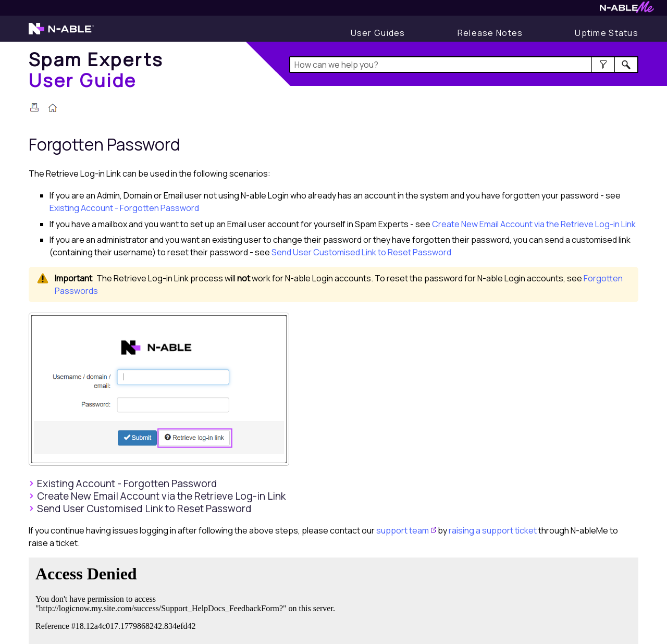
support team (403, 530)
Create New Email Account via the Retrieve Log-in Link (534, 224)
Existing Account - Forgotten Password (124, 208)
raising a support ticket (493, 530)
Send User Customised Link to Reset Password (361, 252)
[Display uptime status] (607, 33)
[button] (603, 65)
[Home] (96, 70)
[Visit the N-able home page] (61, 33)
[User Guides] (378, 33)
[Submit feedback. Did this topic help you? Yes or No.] (188, 599)
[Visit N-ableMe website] (627, 10)
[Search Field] (464, 65)
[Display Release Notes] (490, 33)
